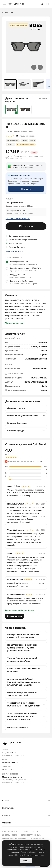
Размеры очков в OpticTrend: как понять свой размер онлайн (23, 636)
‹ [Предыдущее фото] (34, 67)
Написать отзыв (14, 616)
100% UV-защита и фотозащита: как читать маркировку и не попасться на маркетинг (23, 716)
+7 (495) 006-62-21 (10, 753)
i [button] (7, 158)
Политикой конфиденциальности (30, 855)
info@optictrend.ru (10, 762)
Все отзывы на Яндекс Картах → (21, 610)
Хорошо (26, 861)
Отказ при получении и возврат (23, 415)
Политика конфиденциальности (14, 838)
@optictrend (9, 769)
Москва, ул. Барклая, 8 (12, 777)
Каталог (6, 801)
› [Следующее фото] (40, 67)
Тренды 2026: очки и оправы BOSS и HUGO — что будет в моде (24, 704)
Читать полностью (14, 323)
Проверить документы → (16, 251)
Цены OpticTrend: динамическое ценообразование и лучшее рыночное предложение (23, 648)
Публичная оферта (37, 838)
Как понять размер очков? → (18, 218)
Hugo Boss (8, 12)
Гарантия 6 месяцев (17, 423)
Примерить (26, 189)
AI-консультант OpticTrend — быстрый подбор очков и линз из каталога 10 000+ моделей (24, 682)
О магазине (7, 823)
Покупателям (8, 808)
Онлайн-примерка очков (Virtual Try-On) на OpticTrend (23, 694)
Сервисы (6, 815)
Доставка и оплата (16, 408)
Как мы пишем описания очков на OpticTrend (24, 670)
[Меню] (4, 4)
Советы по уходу (16, 431)
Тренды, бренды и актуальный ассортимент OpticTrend (22, 660)
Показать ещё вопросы (18, 727)
